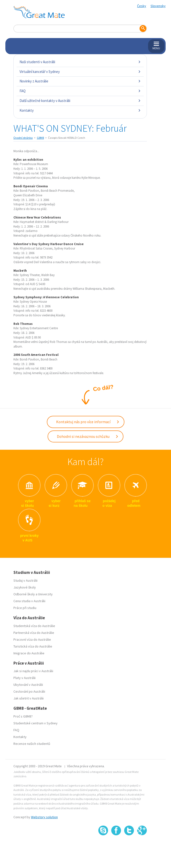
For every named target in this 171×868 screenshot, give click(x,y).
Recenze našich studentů (32, 744)
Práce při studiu (25, 608)
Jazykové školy (25, 587)
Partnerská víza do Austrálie (34, 633)
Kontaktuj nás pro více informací (88, 422)
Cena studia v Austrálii (29, 601)
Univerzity (45, 594)
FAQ (80, 91)
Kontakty (80, 110)
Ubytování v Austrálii (28, 685)
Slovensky (158, 6)
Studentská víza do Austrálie (34, 626)
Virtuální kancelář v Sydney (80, 72)
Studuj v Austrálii (25, 580)
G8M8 (40, 138)
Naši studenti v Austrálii (80, 62)
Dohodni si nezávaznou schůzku (88, 436)
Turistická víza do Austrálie (33, 646)
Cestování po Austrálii (29, 691)
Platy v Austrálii (25, 678)
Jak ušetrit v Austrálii (29, 698)
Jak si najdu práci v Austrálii (33, 671)
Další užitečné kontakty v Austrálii (80, 101)
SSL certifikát (129, 846)
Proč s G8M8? (23, 716)
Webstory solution (44, 817)
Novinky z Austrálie (80, 81)
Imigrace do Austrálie (29, 653)
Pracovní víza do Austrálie (32, 639)
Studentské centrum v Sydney (35, 723)
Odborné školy (24, 594)
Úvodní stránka (23, 138)
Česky (142, 6)
